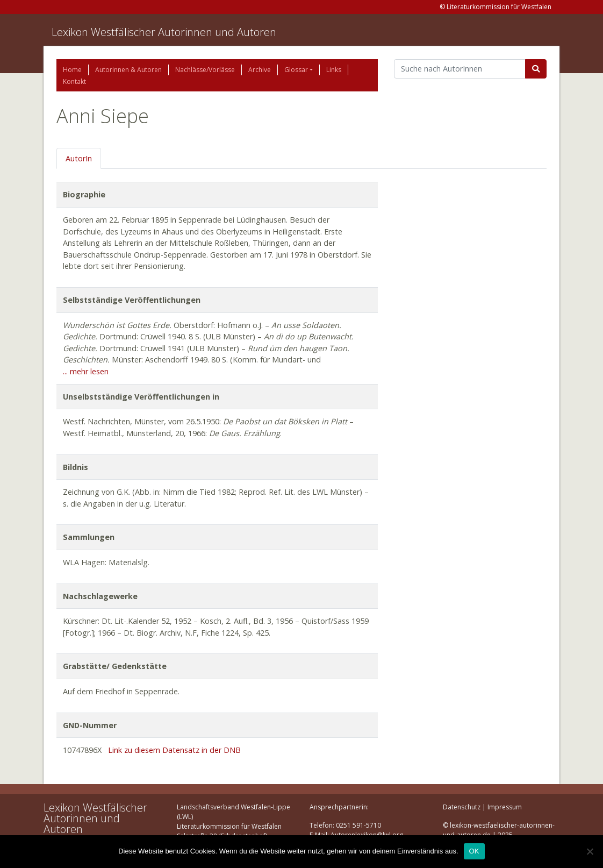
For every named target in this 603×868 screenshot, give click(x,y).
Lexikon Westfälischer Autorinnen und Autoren (164, 32)
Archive (260, 70)
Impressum (505, 807)
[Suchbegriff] (460, 69)
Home (72, 70)
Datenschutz (462, 807)
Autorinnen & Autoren (128, 70)
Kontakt (74, 81)
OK (474, 851)
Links (334, 70)
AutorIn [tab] (79, 158)
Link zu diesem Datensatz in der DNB (174, 750)
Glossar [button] (296, 70)
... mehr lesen (86, 371)
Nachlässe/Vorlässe (205, 70)
